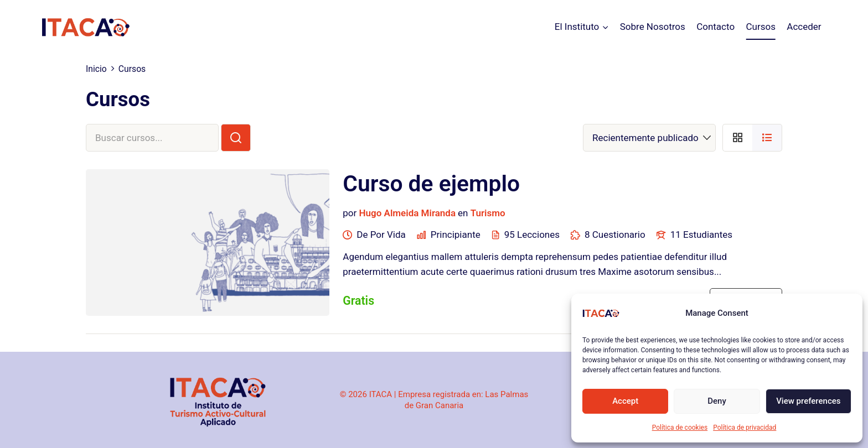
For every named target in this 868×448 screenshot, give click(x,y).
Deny (717, 401)
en (463, 213)
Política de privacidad (745, 428)
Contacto (715, 27)
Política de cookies (680, 428)
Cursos (760, 27)
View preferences (808, 401)
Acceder (804, 27)
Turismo (488, 213)
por (350, 213)
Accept (625, 401)
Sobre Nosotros (653, 27)
